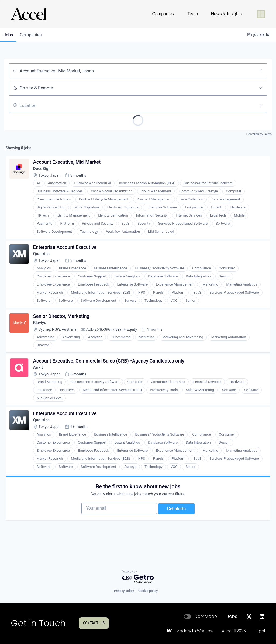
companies (33, 35)
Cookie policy (148, 591)
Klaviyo (41, 327)
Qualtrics (43, 257)
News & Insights (227, 14)
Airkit (39, 374)
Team (193, 14)
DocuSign (43, 170)
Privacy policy (124, 591)
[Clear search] (260, 71)
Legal (260, 631)
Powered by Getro (259, 134)
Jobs (232, 617)
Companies (163, 14)
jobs (9, 35)
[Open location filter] (260, 105)
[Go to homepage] (29, 14)
